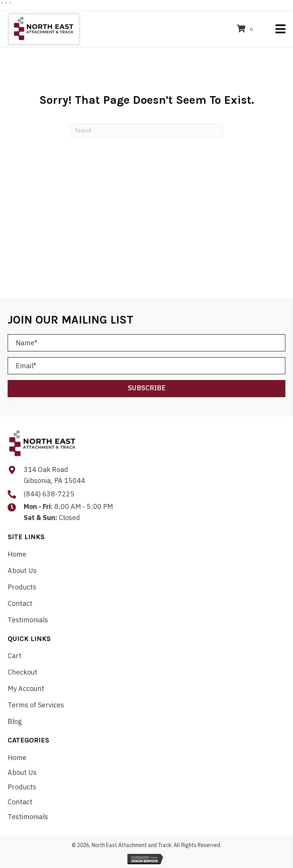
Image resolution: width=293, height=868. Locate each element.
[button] (146, 389)
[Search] (146, 131)
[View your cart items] (246, 29)
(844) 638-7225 (49, 494)
